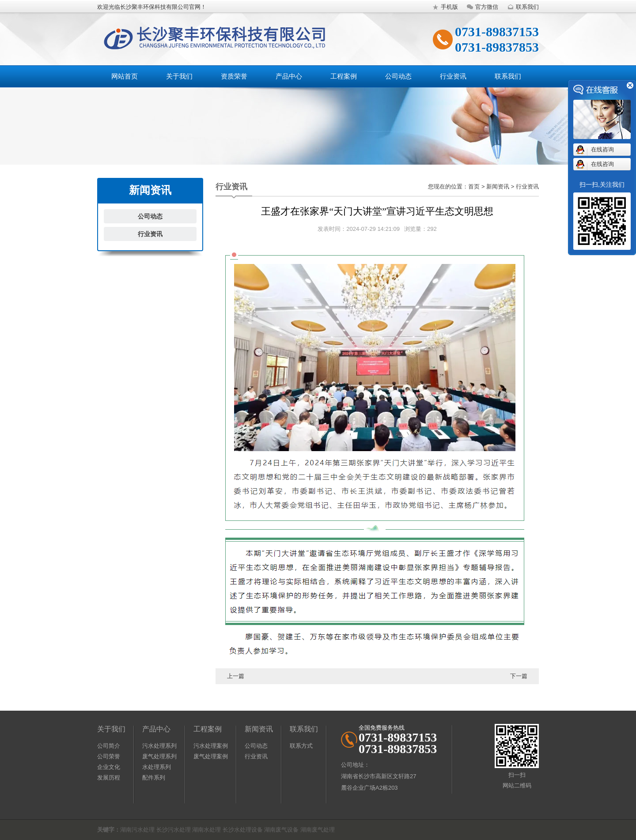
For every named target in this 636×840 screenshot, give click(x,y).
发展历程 (109, 778)
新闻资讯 (259, 729)
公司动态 (398, 76)
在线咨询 (602, 149)
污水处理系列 (159, 746)
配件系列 (154, 778)
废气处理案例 (211, 756)
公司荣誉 (109, 756)
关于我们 (179, 76)
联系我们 (522, 7)
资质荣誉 (234, 76)
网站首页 (125, 76)
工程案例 (344, 76)
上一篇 (236, 676)
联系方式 (301, 746)
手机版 (444, 7)
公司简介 (109, 746)
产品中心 (289, 76)
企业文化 (109, 767)
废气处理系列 (159, 756)
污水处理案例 (211, 746)
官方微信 (481, 7)
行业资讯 (453, 76)
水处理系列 (157, 767)
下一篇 (519, 676)
